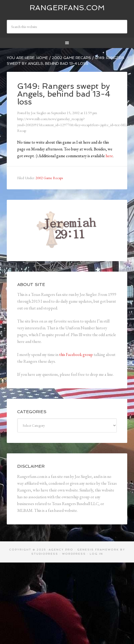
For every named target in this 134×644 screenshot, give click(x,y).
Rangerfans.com (67, 8)
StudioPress (45, 554)
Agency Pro (61, 550)
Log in (96, 554)
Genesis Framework (98, 550)
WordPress (74, 554)
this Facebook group (76, 355)
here (109, 156)
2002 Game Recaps (49, 178)
